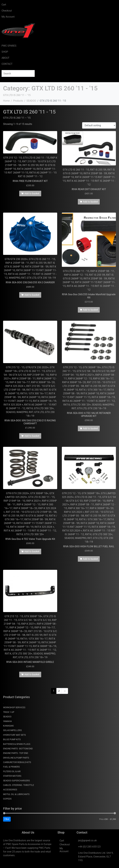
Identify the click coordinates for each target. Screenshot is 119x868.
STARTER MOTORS (12, 776)
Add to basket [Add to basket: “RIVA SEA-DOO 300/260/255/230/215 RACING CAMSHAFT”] (32, 436)
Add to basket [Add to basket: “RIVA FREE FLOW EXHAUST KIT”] (32, 193)
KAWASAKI (8, 726)
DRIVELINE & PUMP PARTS (16, 758)
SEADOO (7, 717)
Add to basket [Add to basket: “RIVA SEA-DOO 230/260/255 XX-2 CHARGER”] (32, 295)
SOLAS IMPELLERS (12, 730)
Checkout (7, 11)
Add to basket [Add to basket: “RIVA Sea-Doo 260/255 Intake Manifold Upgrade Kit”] (90, 310)
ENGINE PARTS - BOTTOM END (18, 749)
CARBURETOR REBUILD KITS (17, 762)
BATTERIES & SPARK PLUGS (17, 744)
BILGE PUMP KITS (12, 739)
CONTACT (7, 64)
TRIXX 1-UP (9, 712)
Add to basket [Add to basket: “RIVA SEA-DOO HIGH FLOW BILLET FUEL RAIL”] (90, 559)
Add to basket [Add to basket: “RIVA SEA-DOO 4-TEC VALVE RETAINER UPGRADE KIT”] (90, 428)
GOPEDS (7, 799)
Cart (4, 5)
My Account (8, 17)
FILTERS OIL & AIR (12, 771)
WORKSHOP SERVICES (14, 707)
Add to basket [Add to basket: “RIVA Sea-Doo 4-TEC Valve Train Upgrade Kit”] (32, 551)
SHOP (5, 52)
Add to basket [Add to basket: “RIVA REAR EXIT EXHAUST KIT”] (90, 202)
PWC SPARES (9, 46)
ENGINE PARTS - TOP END (16, 753)
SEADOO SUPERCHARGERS (16, 781)
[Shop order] (99, 125)
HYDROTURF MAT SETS (14, 735)
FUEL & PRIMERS (11, 767)
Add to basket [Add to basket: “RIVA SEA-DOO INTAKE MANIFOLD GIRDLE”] (32, 674)
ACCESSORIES (10, 790)
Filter (7, 819)
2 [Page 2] (59, 691)
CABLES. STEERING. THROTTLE (19, 785)
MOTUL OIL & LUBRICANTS (16, 794)
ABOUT (6, 58)
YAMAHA (7, 721)
